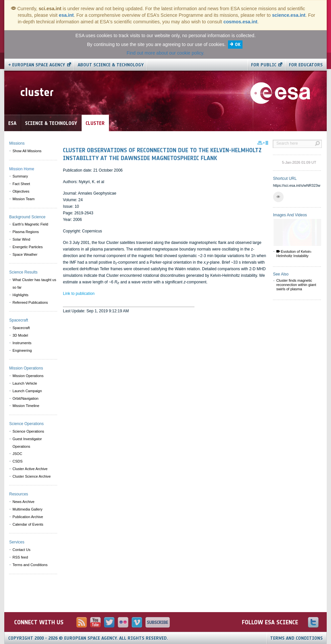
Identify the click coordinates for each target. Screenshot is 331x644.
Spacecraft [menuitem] (21, 328)
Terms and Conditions (296, 638)
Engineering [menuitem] (22, 350)
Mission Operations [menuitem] (28, 376)
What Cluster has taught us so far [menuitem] (34, 284)
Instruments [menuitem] (22, 343)
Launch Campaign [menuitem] (27, 391)
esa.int (66, 15)
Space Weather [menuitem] (25, 254)
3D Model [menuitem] (20, 335)
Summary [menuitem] (20, 176)
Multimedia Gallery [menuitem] (27, 509)
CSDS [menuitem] (18, 461)
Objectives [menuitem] (21, 191)
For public (264, 65)
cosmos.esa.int (240, 22)
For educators (306, 65)
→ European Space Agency (37, 65)
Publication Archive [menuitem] (28, 517)
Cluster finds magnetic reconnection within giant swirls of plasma (296, 285)
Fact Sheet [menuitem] (21, 184)
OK (238, 45)
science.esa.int (289, 15)
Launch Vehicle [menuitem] (25, 383)
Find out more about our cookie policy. (165, 53)
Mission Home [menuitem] (22, 169)
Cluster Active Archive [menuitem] (30, 469)
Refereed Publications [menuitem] (30, 302)
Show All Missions (27, 151)
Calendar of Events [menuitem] (28, 524)
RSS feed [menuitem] (20, 557)
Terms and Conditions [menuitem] (30, 565)
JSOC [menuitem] (17, 454)
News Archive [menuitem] (24, 502)
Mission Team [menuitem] (24, 199)
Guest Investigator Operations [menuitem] (27, 443)
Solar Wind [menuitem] (21, 239)
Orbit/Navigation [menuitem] (25, 398)
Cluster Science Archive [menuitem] (32, 476)
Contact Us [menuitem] (21, 550)
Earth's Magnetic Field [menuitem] (30, 224)
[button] (278, 197)
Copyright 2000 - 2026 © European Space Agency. (88, 638)
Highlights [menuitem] (20, 295)
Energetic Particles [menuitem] (28, 247)
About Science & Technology (111, 65)
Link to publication (79, 294)
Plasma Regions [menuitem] (26, 232)
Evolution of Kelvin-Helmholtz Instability (294, 254)
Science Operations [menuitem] (28, 431)
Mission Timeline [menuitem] (26, 406)
